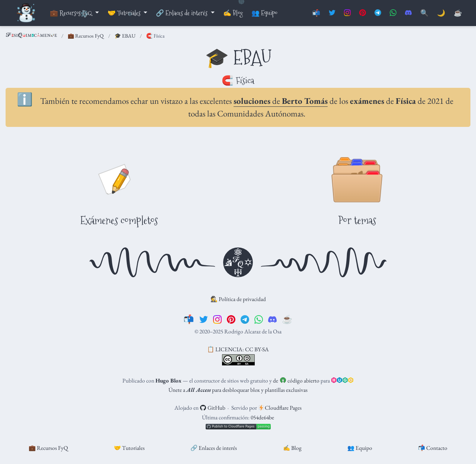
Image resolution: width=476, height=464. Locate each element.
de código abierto (296, 380)
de (281, 101)
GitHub (213, 408)
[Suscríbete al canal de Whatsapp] (393, 13)
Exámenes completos (119, 220)
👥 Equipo (360, 448)
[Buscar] (424, 13)
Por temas (357, 220)
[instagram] (217, 319)
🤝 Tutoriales (129, 448)
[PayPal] (458, 13)
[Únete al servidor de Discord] (408, 13)
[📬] (189, 319)
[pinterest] (231, 319)
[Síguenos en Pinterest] (363, 13)
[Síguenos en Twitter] (332, 13)
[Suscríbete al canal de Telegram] (378, 13)
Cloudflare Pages (280, 408)
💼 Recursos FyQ (86, 36)
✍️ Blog (292, 448)
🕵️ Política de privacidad (238, 299)
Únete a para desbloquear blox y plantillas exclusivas (238, 390)
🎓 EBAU (125, 36)
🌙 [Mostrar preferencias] (441, 13)
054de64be (262, 417)
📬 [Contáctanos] (316, 13)
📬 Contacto (433, 448)
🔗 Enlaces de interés (214, 448)
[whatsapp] (259, 319)
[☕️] (287, 319)
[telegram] (245, 319)
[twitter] (204, 319)
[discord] (272, 319)
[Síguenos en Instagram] (347, 13)
